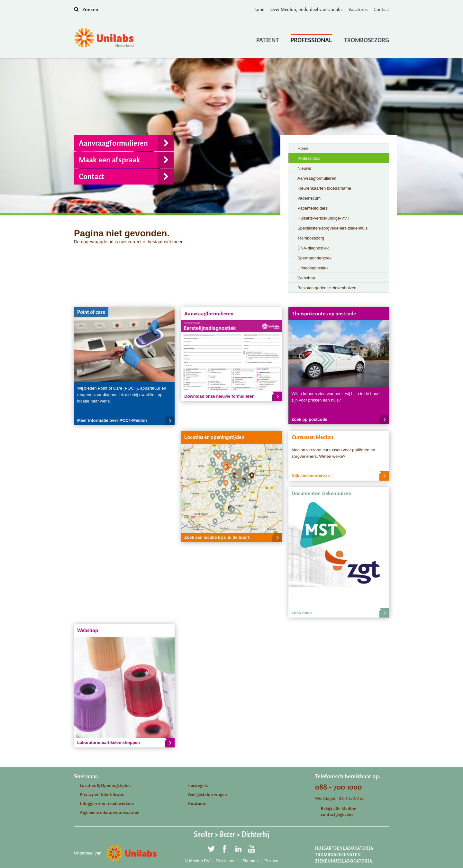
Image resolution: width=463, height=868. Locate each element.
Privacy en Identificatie (102, 795)
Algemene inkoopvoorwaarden (110, 813)
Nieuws (304, 168)
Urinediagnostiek (313, 268)
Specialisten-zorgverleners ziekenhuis (332, 228)
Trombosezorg (366, 39)
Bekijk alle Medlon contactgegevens (339, 812)
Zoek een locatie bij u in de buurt (233, 538)
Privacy (271, 861)
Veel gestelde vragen (207, 795)
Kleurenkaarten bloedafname (324, 188)
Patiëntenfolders (313, 208)
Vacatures (358, 9)
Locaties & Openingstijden (105, 786)
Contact (381, 9)
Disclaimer (226, 861)
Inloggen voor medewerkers (107, 804)
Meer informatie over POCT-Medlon (126, 420)
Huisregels (198, 786)
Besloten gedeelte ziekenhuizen (327, 288)
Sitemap (250, 861)
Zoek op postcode (340, 420)
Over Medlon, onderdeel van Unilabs (306, 9)
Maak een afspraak (126, 160)
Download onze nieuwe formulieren (233, 396)
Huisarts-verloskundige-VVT (323, 218)
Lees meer (340, 613)
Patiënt (268, 39)
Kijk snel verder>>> (340, 476)
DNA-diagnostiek (313, 248)
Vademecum (309, 198)
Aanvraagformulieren (126, 143)
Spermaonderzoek (314, 258)
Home (258, 9)
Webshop (306, 278)
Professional (311, 39)
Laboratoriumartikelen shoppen (126, 743)
